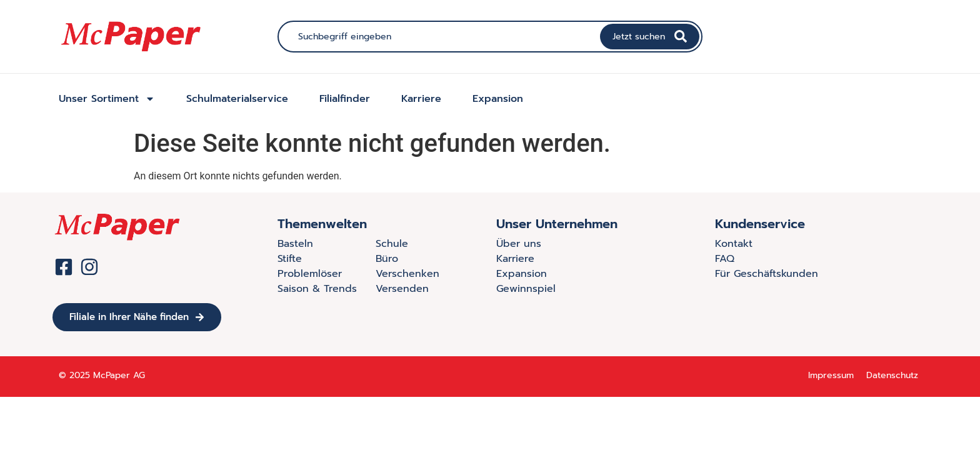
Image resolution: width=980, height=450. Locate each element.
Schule (392, 244)
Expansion (498, 99)
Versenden (402, 289)
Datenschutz (892, 375)
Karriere (421, 99)
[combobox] (440, 37)
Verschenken (407, 274)
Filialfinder (345, 99)
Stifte (290, 259)
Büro (387, 259)
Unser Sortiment (107, 99)
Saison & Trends (317, 289)
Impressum (831, 375)
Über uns (519, 244)
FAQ (725, 259)
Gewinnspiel (526, 289)
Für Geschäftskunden (767, 274)
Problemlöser (310, 274)
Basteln (295, 244)
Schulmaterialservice (237, 99)
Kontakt (734, 244)
